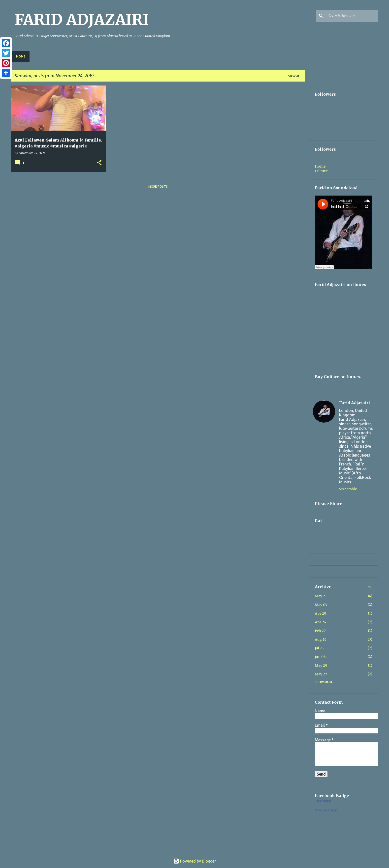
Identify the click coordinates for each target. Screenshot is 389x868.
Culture (321, 171)
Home (21, 56)
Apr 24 (321, 622)
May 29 (321, 665)
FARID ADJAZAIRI (82, 20)
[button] (99, 163)
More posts (158, 187)
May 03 (321, 605)
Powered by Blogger (194, 861)
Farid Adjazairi (355, 403)
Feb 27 (320, 631)
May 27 (321, 674)
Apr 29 (321, 613)
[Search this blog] (352, 16)
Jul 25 (319, 648)
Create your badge (326, 810)
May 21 (321, 596)
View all (295, 76)
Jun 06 (320, 657)
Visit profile (348, 489)
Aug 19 (321, 639)
